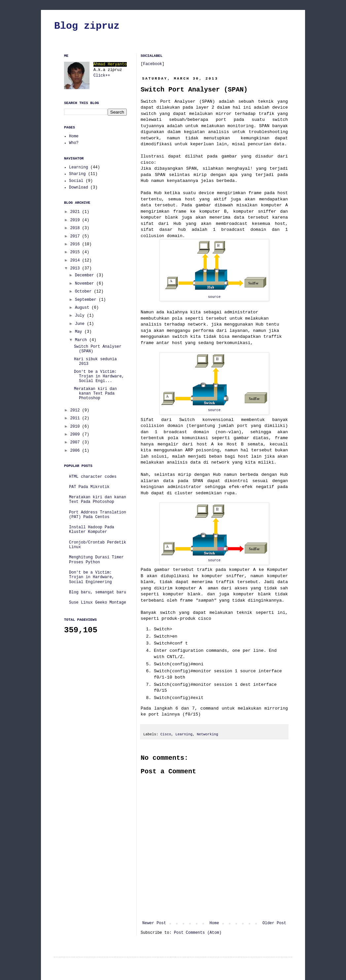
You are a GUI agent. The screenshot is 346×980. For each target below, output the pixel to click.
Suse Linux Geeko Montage (98, 603)
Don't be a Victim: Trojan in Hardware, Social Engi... (99, 377)
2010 (76, 427)
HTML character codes (93, 477)
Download (79, 188)
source (214, 297)
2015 (76, 252)
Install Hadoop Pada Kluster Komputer (92, 530)
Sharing (77, 174)
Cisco (166, 734)
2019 (76, 220)
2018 (76, 228)
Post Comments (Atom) (198, 933)
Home (214, 923)
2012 (76, 410)
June (81, 324)
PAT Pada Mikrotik (89, 487)
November (86, 284)
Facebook (153, 64)
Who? (74, 143)
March (82, 340)
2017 (76, 236)
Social (76, 181)
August (83, 308)
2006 (76, 451)
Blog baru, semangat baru (98, 592)
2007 (76, 442)
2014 (76, 261)
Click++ (102, 76)
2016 (76, 244)
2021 (76, 212)
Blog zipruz (87, 26)
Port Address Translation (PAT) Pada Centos (98, 515)
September (87, 300)
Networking (208, 734)
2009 (76, 435)
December (86, 275)
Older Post (274, 923)
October (85, 292)
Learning (184, 734)
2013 (76, 268)
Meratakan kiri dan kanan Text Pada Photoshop (95, 394)
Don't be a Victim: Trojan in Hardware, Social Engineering (92, 577)
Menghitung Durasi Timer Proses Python (96, 560)
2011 (76, 418)
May (80, 332)
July (81, 316)
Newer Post (154, 923)
